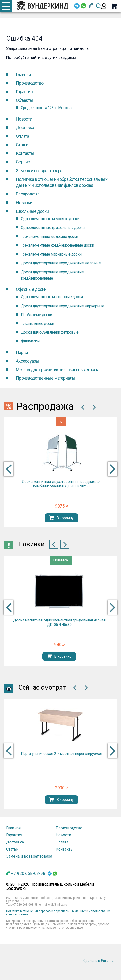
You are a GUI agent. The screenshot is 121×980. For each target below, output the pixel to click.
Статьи (22, 145)
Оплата (23, 136)
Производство (30, 83)
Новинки (24, 202)
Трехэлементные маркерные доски (51, 254)
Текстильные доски (37, 324)
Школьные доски (32, 211)
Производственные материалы (46, 378)
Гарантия (24, 92)
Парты (22, 352)
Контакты (25, 153)
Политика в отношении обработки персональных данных (46, 911)
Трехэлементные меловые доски (49, 236)
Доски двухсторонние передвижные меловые (61, 263)
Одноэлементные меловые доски (50, 219)
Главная (23, 74)
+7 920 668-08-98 (28, 873)
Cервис (23, 162)
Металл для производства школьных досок (57, 370)
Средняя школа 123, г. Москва (46, 108)
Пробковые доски (36, 315)
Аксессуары (28, 361)
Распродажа (28, 194)
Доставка (25, 128)
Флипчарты (30, 341)
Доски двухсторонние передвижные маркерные (62, 306)
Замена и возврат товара (39, 171)
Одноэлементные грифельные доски (53, 228)
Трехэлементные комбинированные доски (57, 245)
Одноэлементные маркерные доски (52, 297)
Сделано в (98, 961)
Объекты (24, 100)
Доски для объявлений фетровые (50, 332)
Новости (24, 119)
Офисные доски (31, 289)
